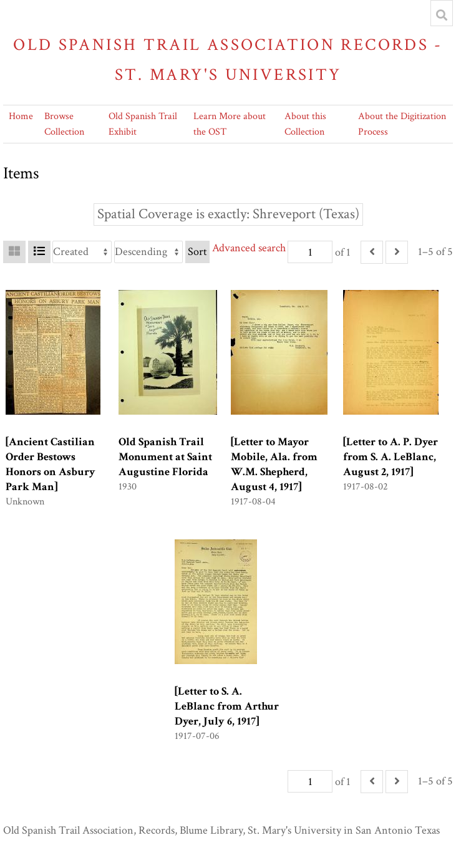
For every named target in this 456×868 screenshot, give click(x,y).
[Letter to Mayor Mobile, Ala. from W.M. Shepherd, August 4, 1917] (274, 464)
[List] (39, 252)
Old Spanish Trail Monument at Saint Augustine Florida (165, 457)
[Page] (310, 252)
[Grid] (14, 252)
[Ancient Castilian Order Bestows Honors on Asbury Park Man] (51, 464)
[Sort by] (82, 252)
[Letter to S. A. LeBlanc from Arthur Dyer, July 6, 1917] (227, 706)
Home (21, 116)
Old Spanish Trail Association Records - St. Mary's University (228, 60)
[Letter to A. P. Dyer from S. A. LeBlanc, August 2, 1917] (391, 457)
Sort (197, 252)
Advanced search (249, 248)
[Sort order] (148, 252)
